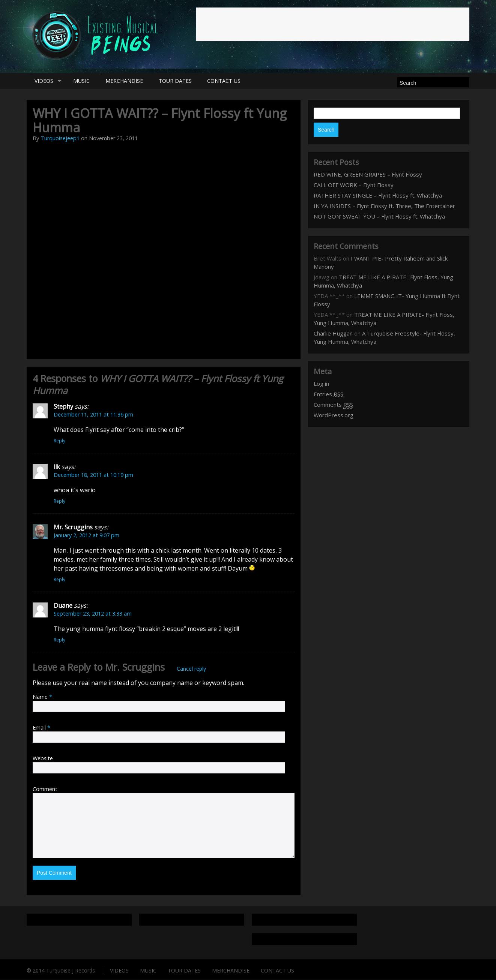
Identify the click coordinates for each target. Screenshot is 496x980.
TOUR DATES (179, 81)
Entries (328, 395)
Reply (59, 441)
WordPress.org (334, 415)
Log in (321, 384)
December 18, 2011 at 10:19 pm (93, 475)
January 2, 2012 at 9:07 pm (86, 536)
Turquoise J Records (71, 971)
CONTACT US (229, 81)
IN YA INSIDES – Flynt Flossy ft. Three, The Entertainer (384, 206)
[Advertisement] (333, 24)
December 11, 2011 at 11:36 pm (93, 415)
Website (43, 759)
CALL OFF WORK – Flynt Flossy (354, 185)
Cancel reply (191, 669)
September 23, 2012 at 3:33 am (93, 614)
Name (42, 697)
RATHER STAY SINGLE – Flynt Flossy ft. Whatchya (378, 196)
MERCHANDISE (127, 81)
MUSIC (83, 81)
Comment (45, 789)
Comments (333, 405)
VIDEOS (44, 81)
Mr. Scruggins (135, 667)
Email (41, 728)
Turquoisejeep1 (60, 139)
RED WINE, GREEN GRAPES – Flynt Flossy (368, 175)
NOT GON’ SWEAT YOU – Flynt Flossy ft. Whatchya (379, 217)
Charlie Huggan (333, 334)
